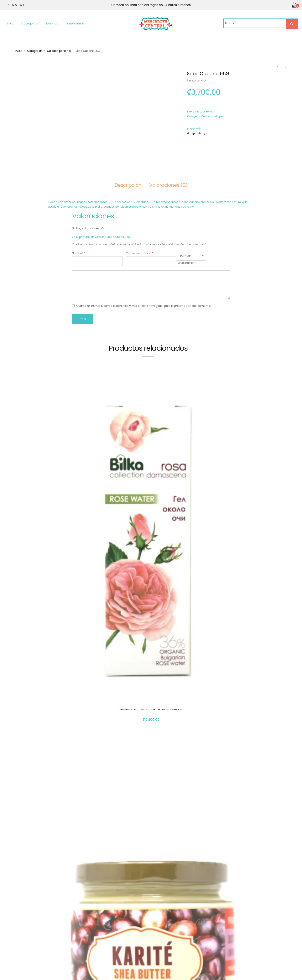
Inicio (11, 23)
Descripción (128, 185)
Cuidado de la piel (212, 116)
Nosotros (51, 23)
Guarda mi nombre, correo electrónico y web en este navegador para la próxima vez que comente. (143, 306)
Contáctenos (75, 23)
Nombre (78, 253)
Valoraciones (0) (168, 185)
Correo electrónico (140, 253)
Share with (194, 129)
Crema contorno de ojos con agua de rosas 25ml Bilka (151, 710)
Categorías (30, 23)
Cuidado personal (59, 51)
